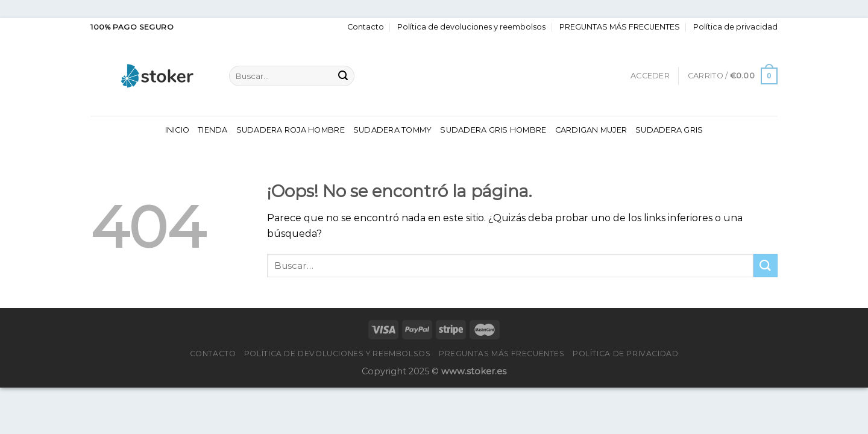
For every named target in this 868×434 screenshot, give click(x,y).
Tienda (213, 130)
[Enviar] (343, 76)
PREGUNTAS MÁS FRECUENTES (620, 27)
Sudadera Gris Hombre (493, 130)
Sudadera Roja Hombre (291, 130)
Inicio (178, 130)
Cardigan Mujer (591, 130)
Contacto (366, 27)
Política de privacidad (735, 27)
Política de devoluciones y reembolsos (471, 27)
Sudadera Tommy (393, 130)
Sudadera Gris (669, 130)
